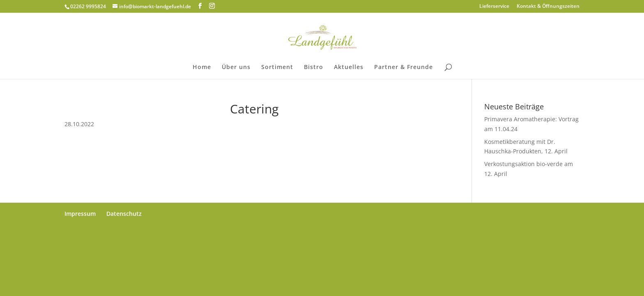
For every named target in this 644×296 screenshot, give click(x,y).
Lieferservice (494, 7)
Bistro (314, 67)
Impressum (80, 214)
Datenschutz (124, 214)
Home (202, 67)
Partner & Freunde (404, 67)
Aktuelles (349, 67)
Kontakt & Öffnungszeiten (548, 7)
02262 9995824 (88, 6)
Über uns (236, 67)
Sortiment (277, 67)
